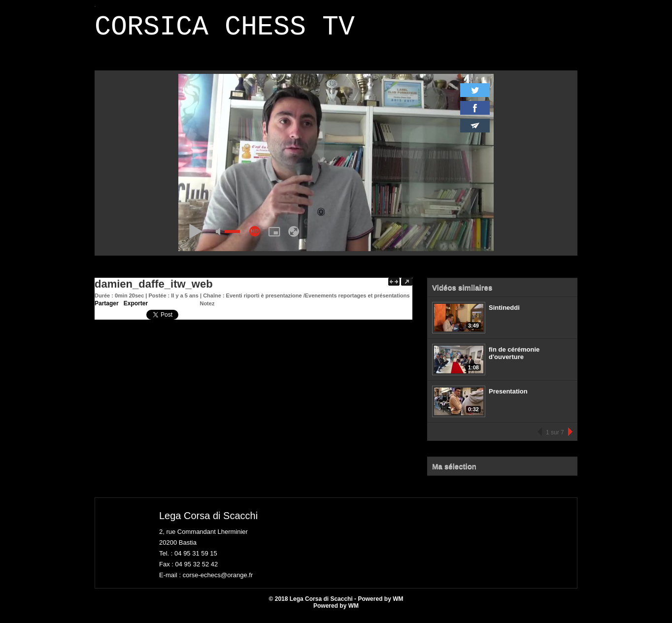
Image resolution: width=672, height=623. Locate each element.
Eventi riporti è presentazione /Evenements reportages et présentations (318, 301)
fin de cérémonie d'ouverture (514, 359)
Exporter (136, 309)
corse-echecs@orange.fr (218, 581)
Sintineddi (504, 313)
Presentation (508, 397)
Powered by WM (336, 612)
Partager (107, 309)
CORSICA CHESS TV (225, 30)
